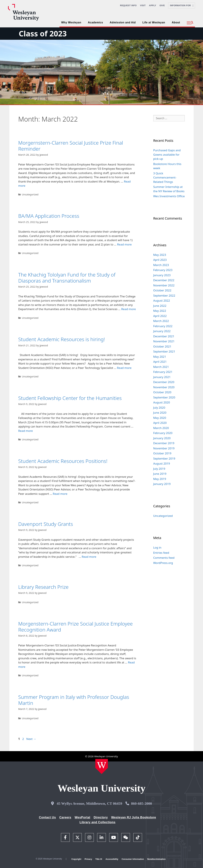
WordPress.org (163, 563)
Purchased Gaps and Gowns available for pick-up (167, 154)
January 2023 (162, 275)
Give (162, 6)
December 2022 (164, 280)
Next (31, 739)
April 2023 (160, 260)
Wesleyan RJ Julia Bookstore (134, 817)
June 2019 (160, 474)
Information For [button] (182, 6)
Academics (95, 22)
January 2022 (162, 331)
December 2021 (164, 336)
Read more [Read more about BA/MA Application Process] (124, 244)
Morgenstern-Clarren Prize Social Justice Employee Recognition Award (76, 627)
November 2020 (164, 387)
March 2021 (161, 367)
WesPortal (82, 817)
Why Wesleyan (71, 22)
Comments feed (164, 558)
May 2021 (160, 357)
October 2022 (162, 290)
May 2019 (160, 479)
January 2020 (162, 438)
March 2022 (161, 321)
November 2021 (164, 341)
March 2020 (161, 428)
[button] (190, 23)
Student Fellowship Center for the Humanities (70, 398)
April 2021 (160, 362)
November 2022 (164, 285)
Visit (143, 6)
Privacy (88, 859)
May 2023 (160, 255)
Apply (153, 6)
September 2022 (164, 295)
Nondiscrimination (156, 859)
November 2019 (164, 448)
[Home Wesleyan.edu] (102, 766)
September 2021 (164, 351)
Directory (101, 817)
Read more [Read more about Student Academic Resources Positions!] (60, 494)
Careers (65, 817)
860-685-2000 (141, 803)
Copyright (76, 859)
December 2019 (164, 443)
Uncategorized (30, 194)
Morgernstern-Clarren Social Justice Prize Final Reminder (71, 146)
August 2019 (162, 463)
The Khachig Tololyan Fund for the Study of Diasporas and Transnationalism (67, 278)
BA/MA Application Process (49, 216)
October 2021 (162, 346)
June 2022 (160, 306)
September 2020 (164, 397)
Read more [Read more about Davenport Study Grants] (89, 557)
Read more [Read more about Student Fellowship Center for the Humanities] (26, 431)
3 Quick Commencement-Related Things (165, 178)
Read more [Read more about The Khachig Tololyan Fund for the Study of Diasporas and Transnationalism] (129, 309)
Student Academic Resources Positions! (63, 461)
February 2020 (163, 433)
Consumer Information (133, 859)
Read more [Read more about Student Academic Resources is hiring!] (124, 368)
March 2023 (161, 265)
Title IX (99, 859)
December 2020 (164, 382)
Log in (157, 547)
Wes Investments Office (169, 196)
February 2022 (163, 326)
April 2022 (160, 316)
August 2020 (162, 402)
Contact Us (47, 817)
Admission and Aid (123, 22)
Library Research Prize (43, 587)
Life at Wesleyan (154, 22)
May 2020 (160, 418)
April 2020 (160, 423)
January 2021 (162, 377)
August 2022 (162, 300)
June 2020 (160, 413)
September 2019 (164, 458)
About (176, 22)
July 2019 (159, 469)
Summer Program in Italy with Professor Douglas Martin (74, 700)
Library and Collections (98, 822)
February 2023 (163, 270)
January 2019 (162, 484)
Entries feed (161, 553)
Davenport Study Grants (46, 524)
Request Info (128, 6)
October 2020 (162, 392)
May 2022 (160, 311)
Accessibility (112, 859)
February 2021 (163, 372)
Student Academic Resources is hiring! (62, 339)
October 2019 (162, 453)
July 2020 (159, 408)
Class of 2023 (43, 33)
